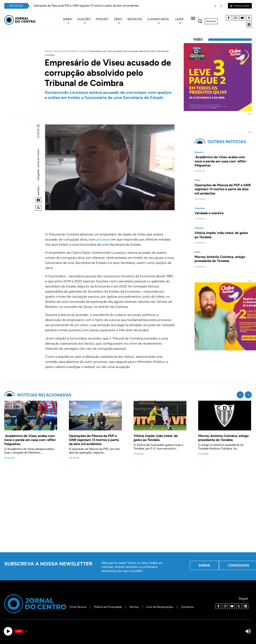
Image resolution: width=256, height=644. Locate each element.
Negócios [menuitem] (135, 19)
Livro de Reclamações (160, 607)
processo (103, 239)
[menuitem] (70, 21)
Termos (134, 607)
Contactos (187, 607)
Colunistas (200, 208)
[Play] (8, 631)
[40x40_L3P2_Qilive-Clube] (218, 110)
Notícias (59, 51)
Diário (197, 180)
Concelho (72, 51)
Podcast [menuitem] (102, 19)
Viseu (83, 51)
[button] (38, 200)
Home (48, 51)
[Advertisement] (130, 508)
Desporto (199, 152)
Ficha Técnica (78, 607)
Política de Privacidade (108, 607)
